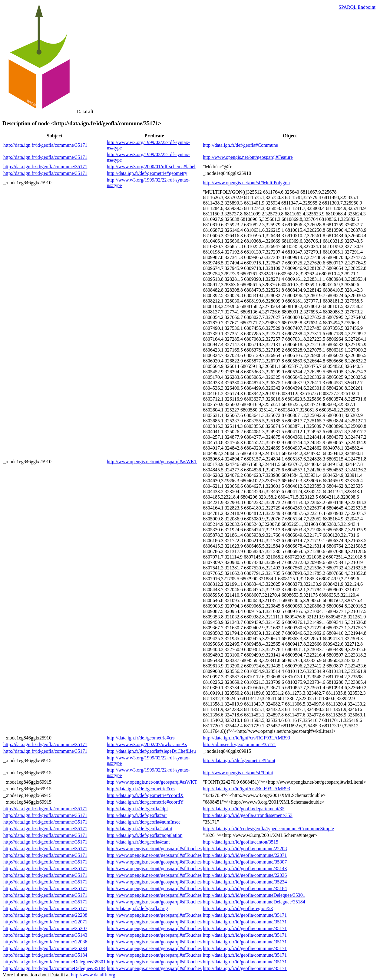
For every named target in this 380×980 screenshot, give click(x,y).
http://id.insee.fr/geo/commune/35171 (240, 744)
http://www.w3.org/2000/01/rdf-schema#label (151, 167)
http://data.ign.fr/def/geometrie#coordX (145, 795)
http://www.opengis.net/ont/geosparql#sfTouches (154, 849)
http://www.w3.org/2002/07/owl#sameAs (147, 744)
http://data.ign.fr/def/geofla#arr (137, 815)
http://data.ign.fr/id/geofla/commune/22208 (245, 849)
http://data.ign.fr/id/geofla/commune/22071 (245, 855)
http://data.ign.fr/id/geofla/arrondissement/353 (248, 815)
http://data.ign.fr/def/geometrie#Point (239, 760)
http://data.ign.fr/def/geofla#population (145, 835)
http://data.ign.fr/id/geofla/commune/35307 (245, 862)
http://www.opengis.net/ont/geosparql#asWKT (152, 462)
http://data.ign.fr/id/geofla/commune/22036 (245, 875)
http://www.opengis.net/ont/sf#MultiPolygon (246, 183)
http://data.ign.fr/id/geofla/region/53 (238, 908)
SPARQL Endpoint (357, 7)
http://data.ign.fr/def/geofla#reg (137, 908)
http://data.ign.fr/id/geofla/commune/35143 (245, 869)
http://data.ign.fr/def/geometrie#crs (141, 738)
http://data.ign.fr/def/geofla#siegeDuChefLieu (151, 751)
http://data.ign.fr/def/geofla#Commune (240, 145)
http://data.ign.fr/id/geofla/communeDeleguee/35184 (254, 902)
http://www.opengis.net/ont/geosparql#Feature (248, 157)
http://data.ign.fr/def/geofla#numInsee (144, 822)
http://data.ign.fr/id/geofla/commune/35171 (45, 145)
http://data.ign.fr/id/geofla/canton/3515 (241, 842)
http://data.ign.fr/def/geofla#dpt (137, 809)
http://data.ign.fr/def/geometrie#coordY (145, 802)
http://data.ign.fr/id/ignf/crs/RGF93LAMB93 (246, 738)
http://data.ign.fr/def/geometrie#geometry (147, 173)
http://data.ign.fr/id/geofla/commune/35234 (245, 882)
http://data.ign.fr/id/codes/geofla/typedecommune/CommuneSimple (268, 829)
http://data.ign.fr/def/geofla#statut (140, 829)
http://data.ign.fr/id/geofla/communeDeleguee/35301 (254, 895)
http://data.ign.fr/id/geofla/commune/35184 (245, 888)
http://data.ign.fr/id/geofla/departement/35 (244, 809)
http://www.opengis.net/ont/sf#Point (238, 773)
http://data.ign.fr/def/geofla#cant (138, 842)
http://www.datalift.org (93, 975)
